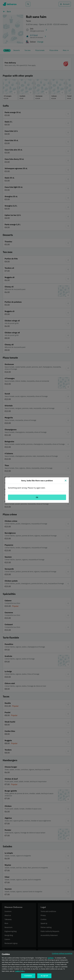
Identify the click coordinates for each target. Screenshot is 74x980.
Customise (28, 977)
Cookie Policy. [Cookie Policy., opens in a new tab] (20, 972)
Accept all (44, 977)
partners (51, 959)
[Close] (66, 481)
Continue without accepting (62, 954)
